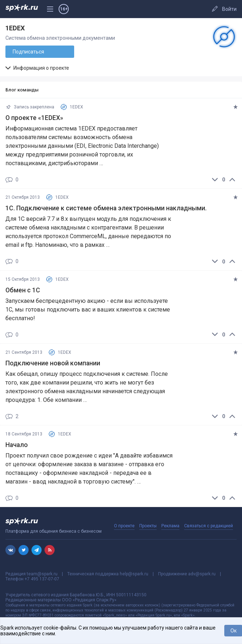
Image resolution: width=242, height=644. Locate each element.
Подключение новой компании (53, 363)
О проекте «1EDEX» (34, 118)
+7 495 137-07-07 (42, 579)
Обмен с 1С (23, 290)
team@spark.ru (42, 574)
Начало (17, 445)
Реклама (170, 526)
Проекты (148, 526)
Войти (229, 9)
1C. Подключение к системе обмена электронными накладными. (106, 208)
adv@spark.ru (202, 574)
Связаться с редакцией (209, 526)
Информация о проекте (37, 68)
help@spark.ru (134, 574)
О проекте (124, 526)
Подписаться (28, 52)
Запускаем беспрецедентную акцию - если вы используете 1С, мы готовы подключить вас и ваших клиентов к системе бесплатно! (88, 310)
